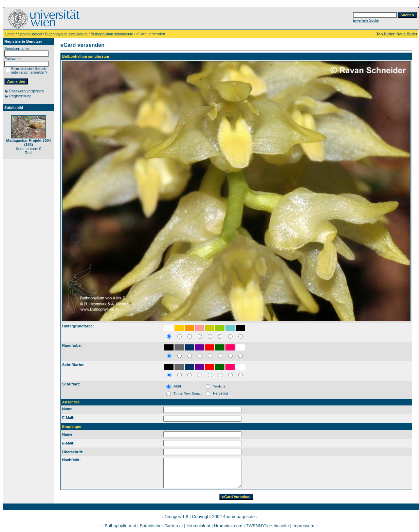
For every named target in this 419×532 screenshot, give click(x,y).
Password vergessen (26, 91)
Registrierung (20, 96)
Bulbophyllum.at (120, 526)
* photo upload (30, 34)
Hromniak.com (228, 526)
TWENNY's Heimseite (267, 526)
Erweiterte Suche (366, 21)
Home (10, 34)
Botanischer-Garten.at (161, 526)
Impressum (303, 526)
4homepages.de (239, 517)
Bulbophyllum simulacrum (66, 34)
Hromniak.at (198, 526)
